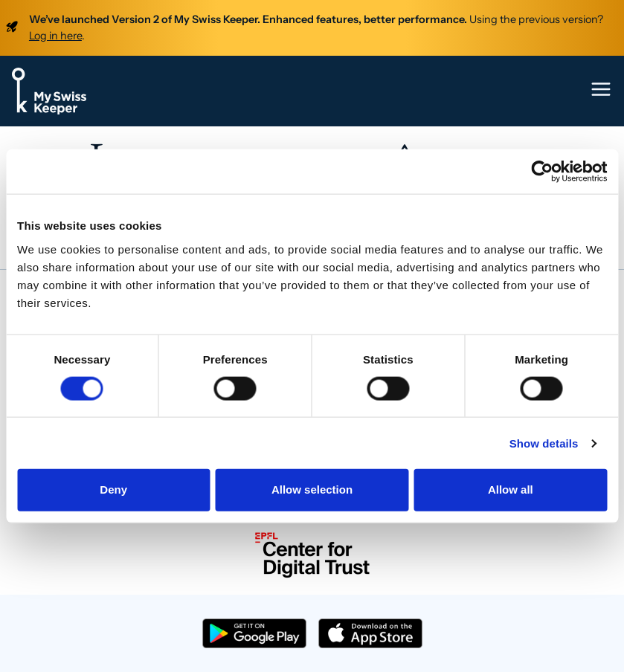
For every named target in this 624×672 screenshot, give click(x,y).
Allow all (511, 490)
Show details (544, 443)
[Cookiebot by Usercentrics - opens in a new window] (542, 172)
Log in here (55, 36)
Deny (113, 490)
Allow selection (312, 490)
